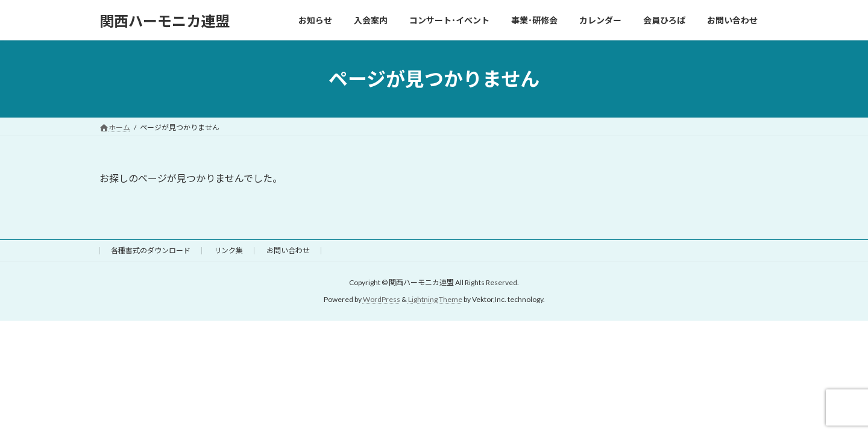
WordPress (382, 300)
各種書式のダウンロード (151, 250)
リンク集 (228, 250)
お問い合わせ (288, 250)
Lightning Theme (435, 300)
